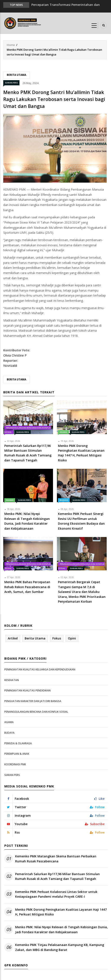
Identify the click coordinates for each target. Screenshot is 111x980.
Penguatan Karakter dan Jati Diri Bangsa (33, 701)
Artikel (13, 638)
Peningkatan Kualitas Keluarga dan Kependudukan (40, 669)
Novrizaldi (10, 366)
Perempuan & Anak (17, 754)
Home (11, 45)
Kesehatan (12, 680)
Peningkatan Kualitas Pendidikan (27, 690)
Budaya (64, 500)
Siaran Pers (11, 83)
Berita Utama (16, 75)
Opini (72, 638)
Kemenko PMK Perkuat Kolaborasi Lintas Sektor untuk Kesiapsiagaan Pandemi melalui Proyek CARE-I (56, 894)
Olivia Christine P (15, 355)
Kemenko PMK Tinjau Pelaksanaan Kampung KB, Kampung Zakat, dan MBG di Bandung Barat (60, 947)
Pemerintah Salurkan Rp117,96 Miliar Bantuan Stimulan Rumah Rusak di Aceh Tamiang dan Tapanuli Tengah (57, 876)
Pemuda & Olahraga (18, 743)
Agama (63, 432)
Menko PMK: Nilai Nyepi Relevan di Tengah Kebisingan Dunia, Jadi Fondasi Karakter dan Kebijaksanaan (61, 929)
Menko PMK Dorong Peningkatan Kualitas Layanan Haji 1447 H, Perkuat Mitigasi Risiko (61, 912)
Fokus (57, 638)
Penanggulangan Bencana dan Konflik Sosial (36, 712)
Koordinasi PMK (15, 764)
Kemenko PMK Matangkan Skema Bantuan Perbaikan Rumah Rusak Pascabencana (56, 859)
